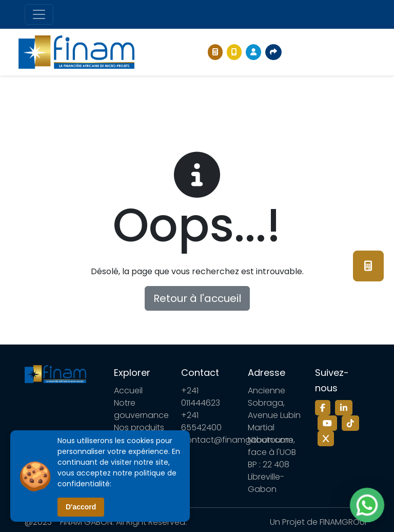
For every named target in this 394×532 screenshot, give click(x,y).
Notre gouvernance (141, 409)
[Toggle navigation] (39, 14)
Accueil (128, 391)
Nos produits (139, 427)
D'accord (81, 507)
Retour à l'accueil (197, 298)
